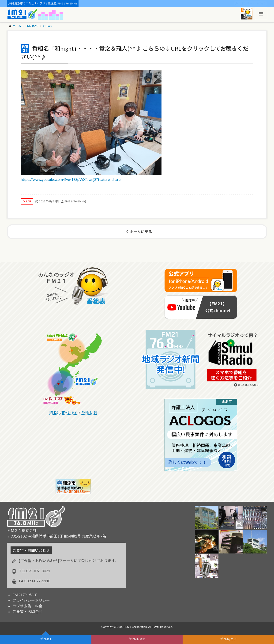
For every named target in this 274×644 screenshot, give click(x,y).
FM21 (47, 639)
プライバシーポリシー (31, 600)
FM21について (25, 595)
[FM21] (54, 412)
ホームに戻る (141, 232)
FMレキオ (139, 639)
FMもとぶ (230, 639)
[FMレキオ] (70, 412)
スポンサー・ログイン (252, 3)
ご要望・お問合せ (27, 612)
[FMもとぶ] (89, 412)
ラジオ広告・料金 (27, 606)
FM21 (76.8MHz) (75, 201)
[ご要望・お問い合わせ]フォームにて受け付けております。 (69, 561)
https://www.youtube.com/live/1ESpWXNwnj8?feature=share (91, 126)
